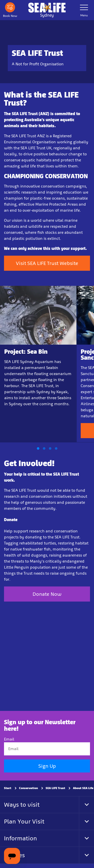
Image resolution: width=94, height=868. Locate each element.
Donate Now (47, 594)
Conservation (28, 788)
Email (9, 739)
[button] (38, 448)
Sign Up (47, 766)
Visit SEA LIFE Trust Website (47, 263)
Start (8, 788)
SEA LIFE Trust (55, 788)
